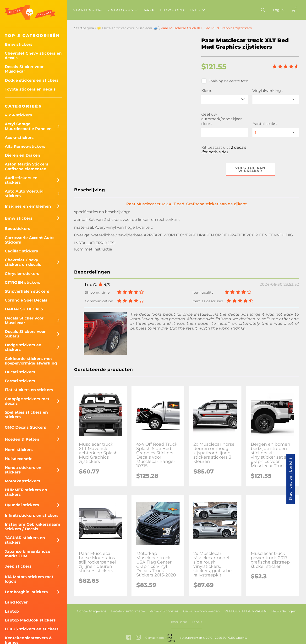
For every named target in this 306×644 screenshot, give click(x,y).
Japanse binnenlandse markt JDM (27, 554)
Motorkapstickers (22, 481)
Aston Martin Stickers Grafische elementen (27, 166)
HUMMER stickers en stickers (26, 492)
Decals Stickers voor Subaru (25, 334)
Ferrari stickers (20, 381)
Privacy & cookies (164, 611)
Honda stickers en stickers (23, 470)
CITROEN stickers (23, 282)
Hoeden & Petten (22, 439)
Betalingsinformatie (128, 611)
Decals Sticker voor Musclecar (24, 69)
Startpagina (87, 10)
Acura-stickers (19, 138)
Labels (197, 622)
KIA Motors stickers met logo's (29, 579)
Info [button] (198, 10)
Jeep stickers (18, 566)
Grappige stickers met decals (27, 401)
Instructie (179, 622)
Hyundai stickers (22, 505)
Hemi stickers (19, 450)
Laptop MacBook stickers (30, 620)
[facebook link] (129, 638)
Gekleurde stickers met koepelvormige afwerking (31, 361)
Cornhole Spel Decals (26, 300)
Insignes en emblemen (28, 206)
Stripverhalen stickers (27, 291)
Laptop (12, 611)
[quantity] (276, 133)
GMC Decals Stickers (25, 427)
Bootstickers (17, 229)
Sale (149, 10)
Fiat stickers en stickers (29, 390)
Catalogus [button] (123, 10)
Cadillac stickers (21, 251)
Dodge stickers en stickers (32, 80)
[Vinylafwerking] (276, 100)
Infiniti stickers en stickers (32, 516)
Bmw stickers (19, 44)
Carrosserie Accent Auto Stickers (29, 240)
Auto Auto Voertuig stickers (24, 194)
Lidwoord (172, 10)
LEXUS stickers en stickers (32, 629)
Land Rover (16, 602)
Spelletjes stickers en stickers (26, 415)
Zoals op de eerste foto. (225, 81)
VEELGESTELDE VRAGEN (246, 611)
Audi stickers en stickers (21, 180)
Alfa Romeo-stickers (25, 146)
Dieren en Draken (22, 155)
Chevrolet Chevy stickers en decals (33, 56)
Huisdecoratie (19, 459)
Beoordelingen (284, 611)
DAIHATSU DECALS (24, 309)
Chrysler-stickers (22, 274)
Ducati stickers (20, 372)
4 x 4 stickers (18, 115)
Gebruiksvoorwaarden (201, 611)
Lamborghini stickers (26, 592)
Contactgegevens (92, 611)
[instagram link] (138, 638)
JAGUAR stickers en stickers (25, 540)
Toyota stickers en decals (30, 89)
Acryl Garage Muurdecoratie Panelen (28, 126)
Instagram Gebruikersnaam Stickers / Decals (33, 527)
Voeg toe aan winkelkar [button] (250, 169)
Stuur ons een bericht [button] (290, 479)
